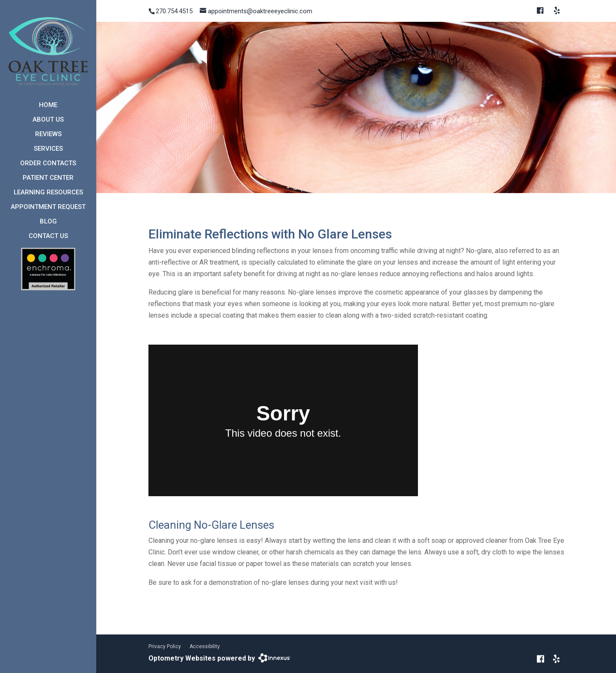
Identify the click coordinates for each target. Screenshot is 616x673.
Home (48, 105)
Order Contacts (48, 163)
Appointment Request (48, 207)
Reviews (48, 134)
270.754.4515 (174, 11)
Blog (48, 221)
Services (48, 149)
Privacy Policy (165, 646)
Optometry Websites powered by (202, 658)
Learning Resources (48, 192)
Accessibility (205, 646)
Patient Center (48, 178)
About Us (48, 119)
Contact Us (48, 236)
